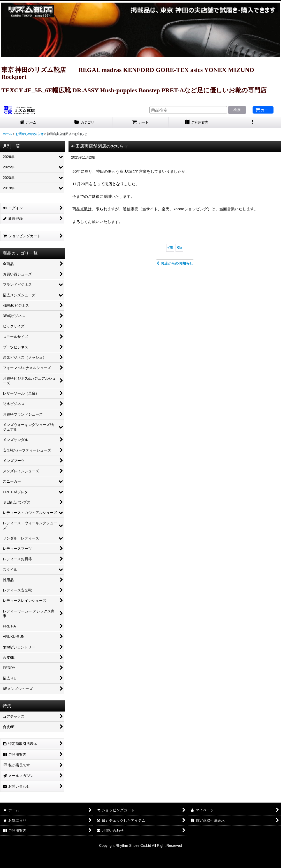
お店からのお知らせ (175, 263)
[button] (253, 122)
